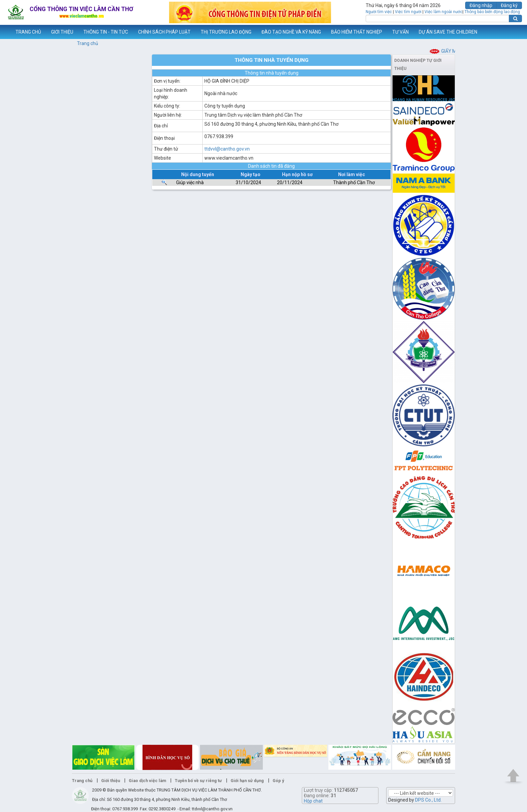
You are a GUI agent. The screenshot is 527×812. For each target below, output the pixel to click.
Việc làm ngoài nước (443, 12)
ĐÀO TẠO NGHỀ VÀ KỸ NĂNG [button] (291, 32)
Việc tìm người (408, 12)
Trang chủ (88, 43)
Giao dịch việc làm (147, 781)
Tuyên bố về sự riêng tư (198, 781)
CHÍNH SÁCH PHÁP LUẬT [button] (164, 32)
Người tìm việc (379, 12)
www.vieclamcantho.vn (5, 32)
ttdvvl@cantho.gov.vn (227, 149)
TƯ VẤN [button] (400, 32)
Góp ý (278, 781)
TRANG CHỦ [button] (28, 32)
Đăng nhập (481, 5)
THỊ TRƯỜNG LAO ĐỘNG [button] (226, 32)
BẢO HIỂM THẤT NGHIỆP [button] (357, 32)
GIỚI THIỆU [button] (62, 32)
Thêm (513, 32)
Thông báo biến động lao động (492, 12)
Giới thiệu (111, 781)
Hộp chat (313, 801)
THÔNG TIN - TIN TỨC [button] (106, 32)
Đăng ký (509, 5)
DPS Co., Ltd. (428, 800)
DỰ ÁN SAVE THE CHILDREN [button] (448, 32)
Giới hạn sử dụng (247, 781)
